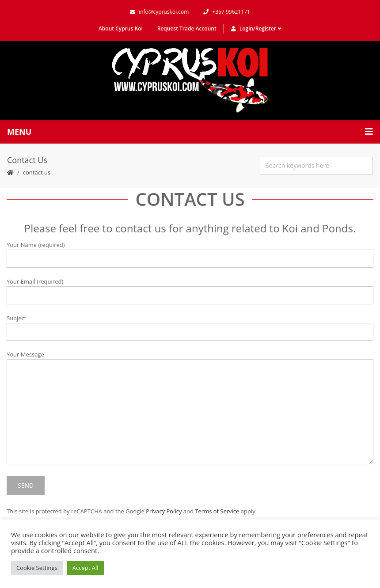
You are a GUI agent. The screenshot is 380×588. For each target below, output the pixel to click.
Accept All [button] (85, 568)
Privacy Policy (164, 511)
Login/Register (256, 28)
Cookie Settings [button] (37, 568)
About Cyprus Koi (121, 28)
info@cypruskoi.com (159, 12)
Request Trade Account (187, 28)
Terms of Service (217, 511)
